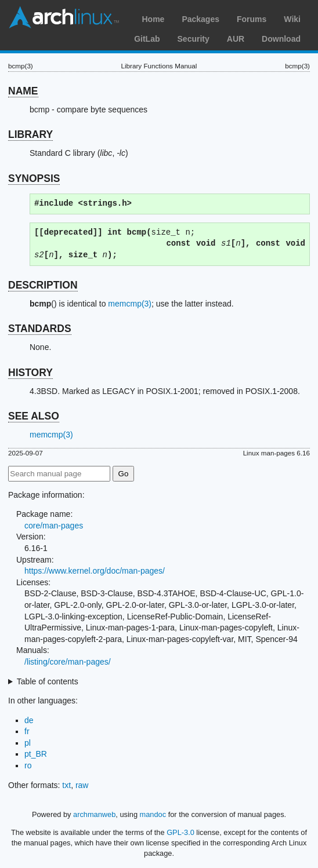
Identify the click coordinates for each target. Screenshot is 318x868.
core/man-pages (54, 526)
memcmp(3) (130, 304)
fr (27, 731)
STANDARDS (40, 329)
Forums (252, 19)
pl (28, 743)
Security (194, 39)
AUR (236, 39)
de (29, 720)
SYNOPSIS (34, 178)
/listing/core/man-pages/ (68, 662)
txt (66, 785)
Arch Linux (64, 17)
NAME (23, 91)
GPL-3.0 (180, 832)
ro (28, 765)
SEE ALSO (34, 416)
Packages (200, 19)
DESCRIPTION (43, 285)
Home (153, 19)
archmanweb (94, 814)
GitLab (147, 39)
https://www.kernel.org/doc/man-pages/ (95, 571)
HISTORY (30, 373)
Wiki (292, 19)
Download (281, 39)
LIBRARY (30, 134)
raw (82, 785)
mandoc (153, 814)
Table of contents (48, 681)
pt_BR (36, 754)
